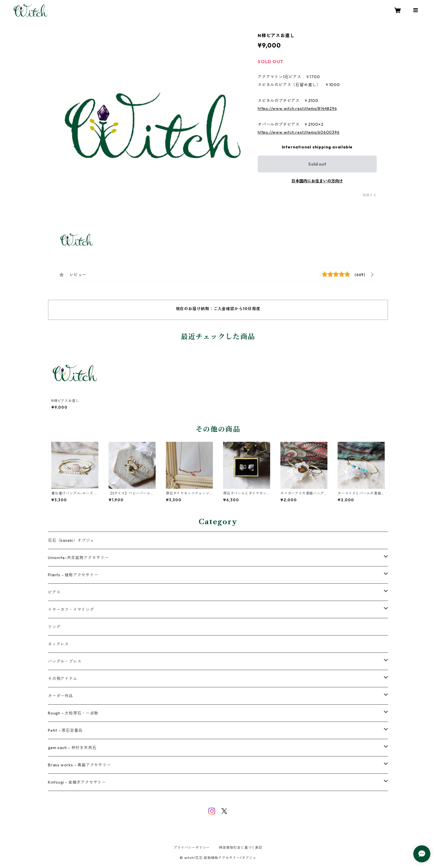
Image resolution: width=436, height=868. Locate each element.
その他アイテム (63, 679)
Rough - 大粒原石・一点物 (73, 713)
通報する (370, 195)
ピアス (54, 592)
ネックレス (58, 644)
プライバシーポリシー (192, 847)
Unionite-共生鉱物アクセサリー (78, 558)
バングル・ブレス (65, 661)
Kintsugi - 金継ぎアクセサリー (77, 782)
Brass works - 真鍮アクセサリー (80, 765)
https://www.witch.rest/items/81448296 (297, 108)
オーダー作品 (61, 696)
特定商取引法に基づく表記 (241, 847)
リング (54, 627)
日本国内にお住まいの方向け (317, 181)
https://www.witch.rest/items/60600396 (299, 132)
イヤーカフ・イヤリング (71, 609)
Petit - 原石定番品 (65, 730)
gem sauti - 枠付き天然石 (72, 748)
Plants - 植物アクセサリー (73, 575)
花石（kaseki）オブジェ (71, 540)
